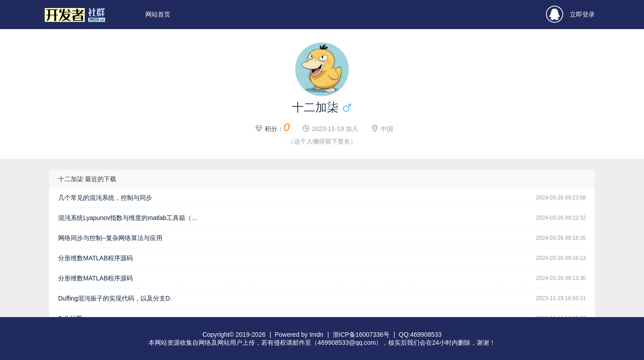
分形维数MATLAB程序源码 (95, 258)
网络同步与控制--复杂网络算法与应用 (110, 238)
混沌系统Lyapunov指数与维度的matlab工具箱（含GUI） (132, 218)
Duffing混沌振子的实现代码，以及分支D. (115, 298)
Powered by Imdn (299, 335)
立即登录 (570, 15)
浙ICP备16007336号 (361, 335)
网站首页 (158, 14)
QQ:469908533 (420, 335)
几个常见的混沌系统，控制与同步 (105, 198)
